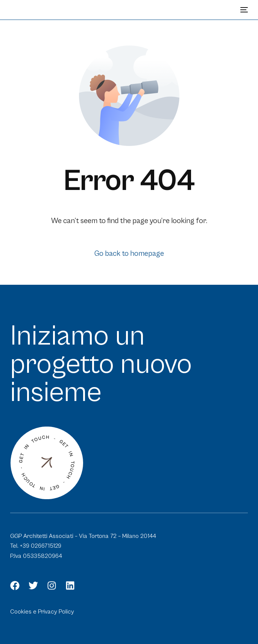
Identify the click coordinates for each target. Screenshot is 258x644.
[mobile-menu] (243, 10)
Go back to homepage (129, 254)
